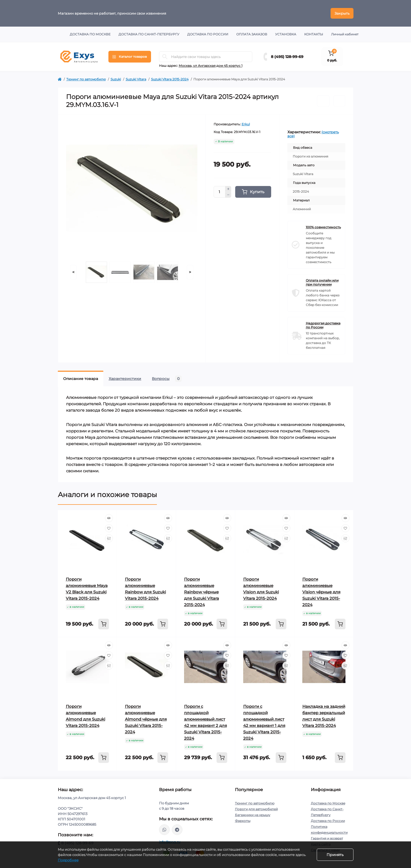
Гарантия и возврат (327, 838)
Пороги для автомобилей (256, 809)
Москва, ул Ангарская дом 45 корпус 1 (211, 66)
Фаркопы (243, 821)
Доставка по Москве (90, 34)
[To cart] (104, 624)
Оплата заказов (252, 34)
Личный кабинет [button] (345, 34)
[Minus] (228, 195)
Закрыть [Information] (342, 13)
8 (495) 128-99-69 (287, 57)
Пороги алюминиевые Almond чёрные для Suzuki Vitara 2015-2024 (146, 719)
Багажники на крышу (253, 815)
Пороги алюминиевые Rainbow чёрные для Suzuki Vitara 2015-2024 (202, 592)
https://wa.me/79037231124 (164, 830)
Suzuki (116, 79)
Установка (286, 34)
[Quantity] (219, 192)
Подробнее (68, 860)
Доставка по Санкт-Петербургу (149, 34)
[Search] (165, 57)
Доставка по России (208, 34)
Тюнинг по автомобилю (86, 79)
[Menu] (130, 57)
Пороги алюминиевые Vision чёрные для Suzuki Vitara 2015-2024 (321, 592)
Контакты (314, 34)
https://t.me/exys (177, 830)
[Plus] (228, 189)
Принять (335, 855)
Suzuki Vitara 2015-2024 (170, 79)
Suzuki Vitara (136, 79)
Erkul (246, 124)
